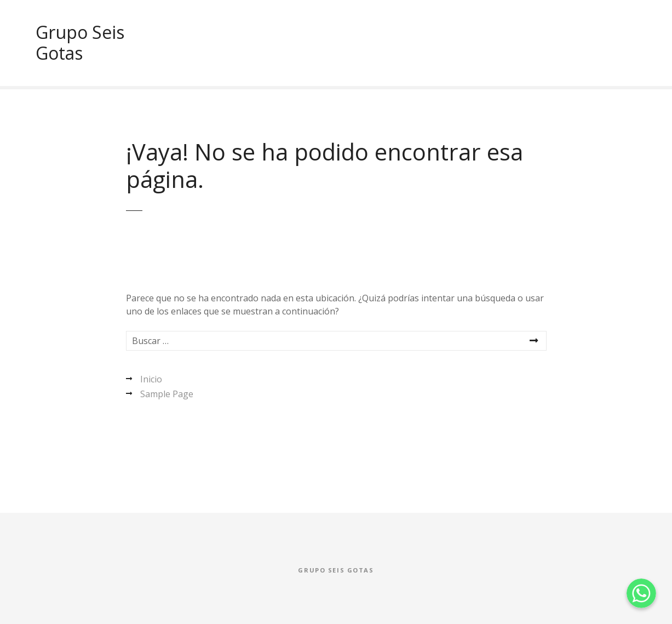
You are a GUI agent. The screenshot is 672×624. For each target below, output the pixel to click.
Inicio (151, 379)
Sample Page (167, 394)
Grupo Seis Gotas (80, 42)
